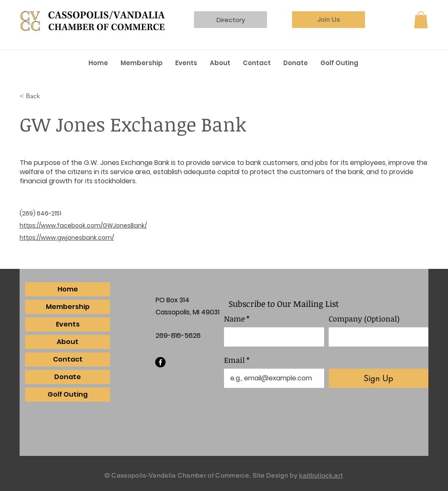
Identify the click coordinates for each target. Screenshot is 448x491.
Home (68, 289)
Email (237, 360)
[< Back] (47, 96)
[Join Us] (328, 20)
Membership (68, 307)
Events (68, 324)
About (68, 342)
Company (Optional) (364, 319)
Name (237, 319)
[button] (421, 20)
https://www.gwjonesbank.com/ (67, 238)
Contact (68, 359)
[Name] (272, 337)
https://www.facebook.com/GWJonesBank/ (83, 225)
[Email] (272, 378)
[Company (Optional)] (376, 337)
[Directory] (230, 20)
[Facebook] (160, 362)
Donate (68, 377)
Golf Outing (68, 394)
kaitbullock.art (321, 475)
